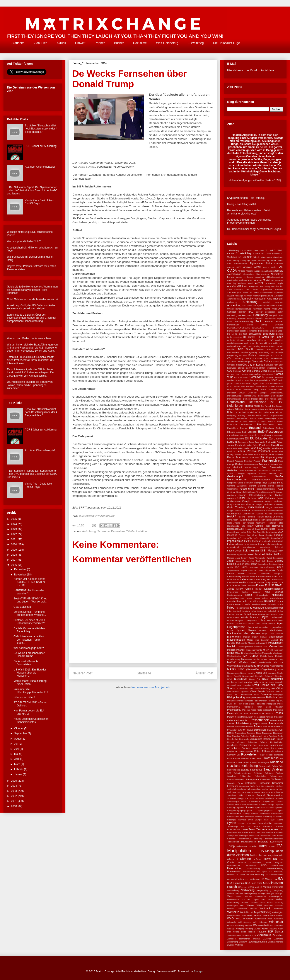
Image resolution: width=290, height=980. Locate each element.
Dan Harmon (247, 387)
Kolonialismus (277, 598)
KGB (281, 583)
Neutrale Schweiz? (264, 676)
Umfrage (257, 859)
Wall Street (267, 903)
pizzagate (268, 710)
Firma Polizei (261, 454)
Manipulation (276, 630)
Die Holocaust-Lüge (226, 43)
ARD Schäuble (235, 290)
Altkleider (260, 277)
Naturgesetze (233, 673)
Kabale (241, 573)
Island (243, 555)
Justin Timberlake (267, 570)
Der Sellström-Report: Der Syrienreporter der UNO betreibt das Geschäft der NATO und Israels (32, 190)
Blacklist (279, 340)
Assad (230, 296)
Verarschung (233, 890)
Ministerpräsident (253, 653)
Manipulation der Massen (243, 633)
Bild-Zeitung (255, 334)
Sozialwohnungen (267, 804)
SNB (252, 798)
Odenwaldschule (245, 688)
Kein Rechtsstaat (275, 579)
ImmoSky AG (234, 538)
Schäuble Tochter (274, 773)
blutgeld (263, 343)
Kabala (230, 573)
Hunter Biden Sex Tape (251, 532)
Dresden (251, 415)
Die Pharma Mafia (249, 406)
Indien (230, 544)
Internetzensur (235, 551)
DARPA (231, 390)
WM (271, 926)
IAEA (280, 532)
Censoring (239, 358)
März (17, 764)
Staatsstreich (234, 813)
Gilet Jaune (278, 492)
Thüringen (243, 836)
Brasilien (231, 349)
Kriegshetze (257, 608)
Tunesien (253, 846)
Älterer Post (204, 673)
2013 (14, 791)
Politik (279, 713)
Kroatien (246, 611)
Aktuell (61, 43)
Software (259, 798)
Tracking (258, 839)
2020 (14, 544)
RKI (236, 751)
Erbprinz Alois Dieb (237, 432)
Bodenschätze (234, 346)
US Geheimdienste (274, 875)
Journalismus (267, 567)
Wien (270, 919)
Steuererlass (277, 814)
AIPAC (258, 267)
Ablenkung (278, 257)
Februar (19, 769)
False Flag (256, 448)
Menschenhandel (236, 650)
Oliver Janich (257, 691)
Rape (259, 733)
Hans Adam (233, 520)
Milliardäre (240, 653)
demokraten (264, 396)
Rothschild (271, 758)
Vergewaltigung (264, 890)
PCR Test (237, 704)
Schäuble (258, 773)
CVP (229, 387)
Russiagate (264, 762)
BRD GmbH (246, 349)
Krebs (280, 604)
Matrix (250, 640)
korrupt (260, 601)
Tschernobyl (242, 846)
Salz (281, 766)
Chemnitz (232, 362)
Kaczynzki (278, 573)
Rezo (266, 748)
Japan (231, 561)
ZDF (270, 932)
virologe (261, 893)
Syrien (232, 823)
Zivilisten (267, 939)
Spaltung (231, 807)
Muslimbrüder (265, 662)
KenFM (243, 582)
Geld (281, 474)
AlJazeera (259, 271)
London (252, 624)
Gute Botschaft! (23, 607)
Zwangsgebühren (258, 942)
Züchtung (279, 939)
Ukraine (246, 859)
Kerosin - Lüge (264, 583)
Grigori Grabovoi (275, 507)
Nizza (252, 679)
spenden (279, 807)
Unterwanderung (274, 868)
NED (265, 673)
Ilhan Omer (252, 535)
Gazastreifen (276, 467)
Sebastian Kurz (268, 786)
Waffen (279, 899)
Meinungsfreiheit (245, 647)
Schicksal (232, 776)
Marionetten (234, 637)
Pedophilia (260, 704)
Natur (281, 669)
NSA (239, 685)
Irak (245, 551)
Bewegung (278, 328)
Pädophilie (251, 698)
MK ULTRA (251, 656)
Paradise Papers (245, 701)
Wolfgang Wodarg (244, 929)
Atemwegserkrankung (263, 296)
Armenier (279, 290)
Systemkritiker (265, 823)
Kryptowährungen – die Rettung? (246, 198)
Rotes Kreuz (256, 758)
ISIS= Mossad (269, 551)
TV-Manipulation (136, 531)
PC (282, 701)
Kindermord (233, 592)
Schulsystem (252, 779)
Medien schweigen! (258, 643)
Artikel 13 (247, 293)
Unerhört (242, 862)
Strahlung (268, 817)
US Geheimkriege (236, 879)
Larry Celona (258, 614)
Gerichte (262, 486)
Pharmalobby (234, 710)
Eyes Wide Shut (262, 442)
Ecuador (243, 421)
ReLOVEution (277, 742)
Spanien (250, 807)
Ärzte (256, 293)
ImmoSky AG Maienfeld (256, 538)
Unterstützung (254, 869)
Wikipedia (232, 922)
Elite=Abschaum (265, 424)
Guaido (260, 514)
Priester (274, 720)
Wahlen (245, 903)
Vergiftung (278, 890)
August (19, 739)
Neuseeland (248, 676)
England (255, 428)
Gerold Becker (275, 486)
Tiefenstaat (265, 836)
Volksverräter (233, 899)
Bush (251, 355)
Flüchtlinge (266, 457)
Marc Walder (276, 634)
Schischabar (245, 776)
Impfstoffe (266, 541)
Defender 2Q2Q (236, 393)
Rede (281, 736)
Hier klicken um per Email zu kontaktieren (251, 70)
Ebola (260, 418)
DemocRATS (250, 396)
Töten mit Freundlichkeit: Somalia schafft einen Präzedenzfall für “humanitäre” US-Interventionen (31, 360)
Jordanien (254, 567)
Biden (268, 331)
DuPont (252, 418)
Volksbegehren (276, 896)
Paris (256, 701)
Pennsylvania (233, 707)
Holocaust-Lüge (235, 529)
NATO (231, 669)
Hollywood (278, 526)
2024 (14, 524)
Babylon (242, 312)
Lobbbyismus (251, 620)
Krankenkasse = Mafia (239, 604)
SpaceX (279, 804)
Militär (231, 653)
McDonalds (241, 643)
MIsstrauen (278, 653)
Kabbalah (265, 573)
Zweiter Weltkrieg (235, 945)
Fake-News (277, 445)
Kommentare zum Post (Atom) (151, 687)
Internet (279, 547)
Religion (264, 742)
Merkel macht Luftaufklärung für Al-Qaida (30, 682)
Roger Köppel (266, 755)
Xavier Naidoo (269, 929)
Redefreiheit (233, 739)
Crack (237, 384)
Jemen (241, 564)
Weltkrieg (266, 912)
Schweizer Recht (247, 786)
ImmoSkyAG (277, 538)
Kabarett (252, 573)
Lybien (241, 630)
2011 (14, 801)
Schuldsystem (276, 776)
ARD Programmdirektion (271, 286)
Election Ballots (275, 421)
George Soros (275, 483)
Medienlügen (275, 643)
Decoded (247, 390)
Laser (280, 614)
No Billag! (263, 679)
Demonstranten (234, 399)
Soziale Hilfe (233, 804)
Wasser (250, 905)
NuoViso (247, 685)
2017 (14, 560)
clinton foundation (268, 368)
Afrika (269, 263)
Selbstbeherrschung (236, 789)
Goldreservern (234, 501)
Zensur (279, 932)
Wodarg (231, 929)
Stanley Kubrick (250, 814)
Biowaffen (251, 340)
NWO (256, 685)
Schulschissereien (236, 780)
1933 (256, 251)
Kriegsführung (242, 608)
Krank (280, 601)
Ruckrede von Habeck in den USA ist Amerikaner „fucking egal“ (249, 212)
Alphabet (268, 271)
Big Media (232, 334)
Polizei (231, 717)
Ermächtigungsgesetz (237, 435)
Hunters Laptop (270, 532)
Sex (234, 792)
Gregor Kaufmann (274, 501)
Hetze (280, 523)
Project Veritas (260, 724)
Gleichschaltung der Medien (266, 495)
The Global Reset (246, 833)
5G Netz (247, 257)
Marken (247, 637)
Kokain (265, 598)
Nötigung (257, 682)
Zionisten (278, 935)
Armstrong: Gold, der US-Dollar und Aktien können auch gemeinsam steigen (32, 307)
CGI (252, 358)
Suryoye (242, 820)
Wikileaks (279, 919)
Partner (100, 43)
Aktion (274, 267)
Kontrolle (231, 601)
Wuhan (257, 929)
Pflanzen (279, 707)
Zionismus (264, 935)
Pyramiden (232, 730)
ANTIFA (259, 283)
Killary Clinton (245, 589)
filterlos (238, 454)
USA (279, 879)
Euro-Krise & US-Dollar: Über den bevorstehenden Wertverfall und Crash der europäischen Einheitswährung (32, 318)
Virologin (279, 893)
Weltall (253, 909)
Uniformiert (256, 862)
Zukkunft (243, 942)
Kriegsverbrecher (274, 608)
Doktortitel (267, 409)
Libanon (254, 617)
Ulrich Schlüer (87, 167)
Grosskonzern (259, 511)
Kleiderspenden (235, 595)
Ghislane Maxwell (235, 492)
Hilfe (243, 526)
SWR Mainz (277, 820)
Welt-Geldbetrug (167, 43)
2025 (14, 519)
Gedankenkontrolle (248, 470)
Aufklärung (89, 531)
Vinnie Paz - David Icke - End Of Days (39, 202)
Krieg (231, 607)
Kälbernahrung (234, 576)
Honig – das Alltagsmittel (241, 204)
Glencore (231, 498)
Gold (261, 498)
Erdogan (252, 432)
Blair (246, 343)
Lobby (262, 620)
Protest (230, 727)
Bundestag (264, 352)
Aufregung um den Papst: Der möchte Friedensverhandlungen (249, 221)
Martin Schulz (259, 637)
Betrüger (279, 325)
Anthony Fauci (245, 283)
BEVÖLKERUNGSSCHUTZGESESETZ (246, 328)
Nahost (241, 666)
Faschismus (277, 448)
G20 (281, 464)
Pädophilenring (236, 698)
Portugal (270, 717)
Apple (280, 283)
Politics (269, 713)
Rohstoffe (279, 755)
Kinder (259, 589)
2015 (14, 781)
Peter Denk (264, 707)
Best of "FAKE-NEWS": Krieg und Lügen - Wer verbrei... (30, 600)
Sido (241, 795)
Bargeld (273, 315)
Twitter (253, 855)
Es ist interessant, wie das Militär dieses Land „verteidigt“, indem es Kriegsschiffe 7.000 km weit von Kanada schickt (30, 373)
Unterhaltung (235, 868)
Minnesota (267, 653)
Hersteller (271, 523)
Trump (231, 846)
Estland (241, 439)
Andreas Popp (246, 280)
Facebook (240, 445)
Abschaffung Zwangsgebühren (242, 260)
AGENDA (279, 263)
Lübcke (271, 624)
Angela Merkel (262, 280)
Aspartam (279, 293)
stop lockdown (247, 817)
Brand (280, 346)
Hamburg (251, 517)
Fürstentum (273, 464)
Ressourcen (245, 745)
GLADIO (242, 495)
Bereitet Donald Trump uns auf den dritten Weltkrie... (30, 613)
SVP (266, 820)
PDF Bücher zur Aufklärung (41, 146)
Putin (257, 726)
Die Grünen (278, 406)
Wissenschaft (261, 926)
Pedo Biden (249, 704)
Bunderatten (233, 352)
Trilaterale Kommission (270, 842)
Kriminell (237, 611)
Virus (230, 896)
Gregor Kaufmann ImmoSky (269, 504)
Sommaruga (233, 801)
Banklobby (261, 315)
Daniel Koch (261, 387)
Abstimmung (264, 260)
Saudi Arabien (273, 769)
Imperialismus (235, 541)
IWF (277, 555)
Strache (259, 817)
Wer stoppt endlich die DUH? (24, 241)
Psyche (250, 727)
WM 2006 (278, 926)
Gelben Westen (268, 474)
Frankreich (270, 461)
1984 (262, 251)
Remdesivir (232, 745)
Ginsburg (231, 495)
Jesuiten (273, 564)
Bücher (119, 43)
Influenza (239, 544)
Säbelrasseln (265, 766)
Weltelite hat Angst (250, 912)
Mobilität (279, 656)
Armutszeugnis (234, 293)
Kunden (231, 614)
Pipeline (246, 710)
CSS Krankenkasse (274, 384)
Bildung (280, 334)
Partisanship (274, 701)
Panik (280, 698)
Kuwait (247, 614)
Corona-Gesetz (241, 377)
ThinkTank (260, 833)
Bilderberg (269, 334)
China (267, 361)
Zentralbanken (234, 935)
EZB (273, 442)
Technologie (233, 826)
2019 (14, 550)
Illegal (262, 535)
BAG (251, 312)
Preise (230, 720)
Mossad (232, 662)
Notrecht (279, 682)
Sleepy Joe (243, 798)
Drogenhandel (276, 415)
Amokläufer (233, 280)
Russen (254, 762)
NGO (230, 679)
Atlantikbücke (233, 299)
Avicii (274, 309)
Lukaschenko (261, 627)
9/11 (256, 257)
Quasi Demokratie (257, 730)
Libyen (264, 617)
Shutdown (232, 795)
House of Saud (252, 529)
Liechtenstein (277, 617)
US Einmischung (255, 875)
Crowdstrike (246, 384)
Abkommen (267, 257)
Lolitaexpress (241, 624)
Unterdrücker (277, 865)
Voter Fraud (267, 899)
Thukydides (233, 836)
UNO (264, 865)
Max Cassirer (262, 640)
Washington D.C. (236, 906)
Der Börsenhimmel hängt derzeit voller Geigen (254, 229)
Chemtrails (257, 361)
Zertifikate (246, 935)
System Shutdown (247, 823)
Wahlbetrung (233, 903)
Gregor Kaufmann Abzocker (241, 504)
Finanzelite (248, 454)
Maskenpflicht (276, 637)
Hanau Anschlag (274, 517)
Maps (265, 634)
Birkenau (262, 340)
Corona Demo (260, 371)
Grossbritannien (243, 510)
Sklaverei (231, 798)
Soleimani (270, 798)
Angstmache (277, 280)
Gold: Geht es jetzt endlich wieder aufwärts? (33, 299)
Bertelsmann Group (240, 325)
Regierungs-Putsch (273, 739)
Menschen (276, 646)
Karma (236, 579)
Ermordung (254, 435)
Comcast (237, 371)
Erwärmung (278, 435)
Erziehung (232, 439)
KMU (243, 598)
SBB (229, 773)
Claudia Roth (272, 365)
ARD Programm (252, 286)
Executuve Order (246, 442)
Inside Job (264, 544)
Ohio (273, 688)
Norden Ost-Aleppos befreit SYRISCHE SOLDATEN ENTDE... (29, 582)
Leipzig (244, 617)
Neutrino (279, 676)
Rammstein (240, 733)
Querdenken (273, 730)
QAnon (242, 730)
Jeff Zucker (268, 561)
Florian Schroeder (251, 457)
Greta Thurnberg (237, 507)
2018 (14, 555)
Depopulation (257, 399)
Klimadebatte (262, 595)
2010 (14, 806)
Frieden (263, 464)
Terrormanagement (267, 829)
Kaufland (251, 579)
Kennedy (252, 583)
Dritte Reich (262, 415)
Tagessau (279, 823)
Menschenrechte (254, 650)
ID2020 (231, 535)
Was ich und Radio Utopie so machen (29, 338)
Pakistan (261, 698)
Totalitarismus (245, 839)
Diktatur (239, 409)
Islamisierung (233, 555)
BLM (252, 343)
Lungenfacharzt (276, 627)
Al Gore (241, 271)
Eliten (280, 424)
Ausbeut (279, 302)
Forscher (248, 461)
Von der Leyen (250, 899)
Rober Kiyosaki (246, 751)
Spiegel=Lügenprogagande (240, 811)
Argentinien (267, 290)
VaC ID (258, 887)
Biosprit (241, 340)
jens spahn (251, 564)
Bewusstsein (233, 331)
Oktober (19, 728)
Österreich (266, 694)
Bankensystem (245, 315)
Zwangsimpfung (276, 942)
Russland (276, 762)
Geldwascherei (259, 477)
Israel (250, 554)
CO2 (230, 371)
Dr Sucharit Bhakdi (244, 412)
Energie (244, 428)
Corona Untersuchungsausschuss (257, 374)
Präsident (279, 717)
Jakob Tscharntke (257, 558)
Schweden (265, 780)
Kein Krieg (261, 579)
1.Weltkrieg (233, 250)
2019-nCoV (258, 254)
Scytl (258, 786)
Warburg (279, 903)
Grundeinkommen (275, 511)
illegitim (269, 535)
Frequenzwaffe (251, 464)
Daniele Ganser (275, 387)
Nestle (280, 673)
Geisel (230, 474)
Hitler (267, 526)
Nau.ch (244, 673)
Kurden (239, 614)
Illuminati (278, 535)
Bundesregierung (249, 352)
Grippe (230, 511)
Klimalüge (277, 595)
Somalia (279, 798)
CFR (247, 358)
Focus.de (239, 461)
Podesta (244, 713)
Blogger (198, 971)
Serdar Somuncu (270, 789)
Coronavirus (257, 377)
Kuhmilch (272, 611)
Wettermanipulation (273, 915)
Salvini (275, 766)
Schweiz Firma (235, 783)
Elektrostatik (247, 424)
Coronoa (269, 377)
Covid (274, 380)
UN (275, 859)
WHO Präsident (244, 919)
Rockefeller (249, 754)
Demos (246, 399)
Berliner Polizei (274, 322)
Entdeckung (268, 428)
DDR (238, 390)
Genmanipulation (261, 480)
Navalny (252, 673)
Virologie (270, 893)
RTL (241, 762)
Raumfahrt (278, 733)
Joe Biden (241, 567)
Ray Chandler (234, 736)
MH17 (266, 650)
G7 (229, 467)
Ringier (230, 751)
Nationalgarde (276, 666)
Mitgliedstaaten (234, 656)
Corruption (238, 380)
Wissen (248, 926)
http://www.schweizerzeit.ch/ (97, 516)
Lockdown (272, 620)
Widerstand (260, 919)
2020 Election (273, 254)
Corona (246, 371)
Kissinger (256, 592)
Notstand (231, 685)
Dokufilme (140, 43)
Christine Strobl (234, 365)
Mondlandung (234, 659)
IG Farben (240, 535)
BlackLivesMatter (235, 343)
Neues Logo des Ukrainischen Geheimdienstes (31, 720)
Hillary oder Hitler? (24, 697)
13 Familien (246, 251)
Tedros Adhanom (263, 826)
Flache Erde (234, 457)
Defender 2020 (275, 390)
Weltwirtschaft (234, 916)
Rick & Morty (276, 748)
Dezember (21, 569)
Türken (272, 846)
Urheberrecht (249, 872)
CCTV (274, 355)
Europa (280, 439)
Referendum (245, 739)
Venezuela (278, 887)
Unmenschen (251, 865)
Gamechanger (252, 467)
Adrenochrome (241, 263)
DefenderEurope (235, 396)
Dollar (230, 412)
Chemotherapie (244, 362)
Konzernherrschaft (246, 601)
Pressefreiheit (259, 720)
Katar (243, 579)
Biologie (231, 340)
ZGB (254, 935)
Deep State (259, 390)
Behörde (242, 319)
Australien (257, 309)
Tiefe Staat (254, 836)
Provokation (240, 727)
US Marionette (252, 879)
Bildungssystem (235, 337)
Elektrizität (232, 424)
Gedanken (233, 470)
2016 (14, 565)
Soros (244, 801)
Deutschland (236, 402)
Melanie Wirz (261, 647)
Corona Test (233, 374)
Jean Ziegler (242, 561)
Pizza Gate (256, 710)
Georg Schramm (245, 483)
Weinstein (268, 906)
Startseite (18, 43)
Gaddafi (238, 467)
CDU (230, 358)
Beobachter (270, 319)
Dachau (236, 387)
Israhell (260, 554)
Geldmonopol (235, 476)
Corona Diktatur (275, 371)
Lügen (279, 623)
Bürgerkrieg (233, 355)
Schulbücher (260, 776)
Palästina (272, 698)
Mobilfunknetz (267, 656)
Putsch (264, 727)
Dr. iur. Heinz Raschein (267, 412)
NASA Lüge (263, 666)
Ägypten (248, 267)
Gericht (252, 486)
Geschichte (232, 489)
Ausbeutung (234, 305)
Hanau (260, 517)
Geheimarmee (264, 470)
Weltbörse (278, 909)
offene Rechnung (262, 688)
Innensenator (251, 544)
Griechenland (256, 507)
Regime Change (236, 742)
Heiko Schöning (260, 520)
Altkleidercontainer (274, 277)
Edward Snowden (258, 421)
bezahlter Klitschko (248, 331)
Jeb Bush (255, 561)
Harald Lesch (246, 520)
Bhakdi (261, 331)
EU (247, 438)
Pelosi (280, 704)
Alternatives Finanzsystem (256, 274)
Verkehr (231, 893)
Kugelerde (262, 611)
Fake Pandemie (261, 445)
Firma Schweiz (276, 454)
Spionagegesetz (265, 811)
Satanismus (256, 770)
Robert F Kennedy (264, 751)
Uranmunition (234, 871)
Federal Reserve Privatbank (253, 451)
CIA (245, 365)
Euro (272, 438)
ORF (236, 695)
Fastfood (231, 451)
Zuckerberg (233, 942)
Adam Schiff (277, 260)
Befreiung (232, 319)
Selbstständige (254, 789)
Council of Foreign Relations (257, 380)
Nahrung (251, 666)
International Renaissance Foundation (249, 547)
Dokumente (278, 409)
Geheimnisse (277, 470)
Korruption (270, 601)
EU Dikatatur (259, 438)
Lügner (250, 627)
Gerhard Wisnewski (237, 486)
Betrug (264, 325)
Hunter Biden (268, 529)
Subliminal (278, 817)
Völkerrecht (261, 896)
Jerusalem (263, 564)
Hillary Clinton (255, 526)
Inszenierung (277, 544)
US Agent (262, 872)
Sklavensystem (275, 795)
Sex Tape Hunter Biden (248, 792)
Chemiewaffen (276, 358)
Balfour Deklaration (266, 312)
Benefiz (259, 318)
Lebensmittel (233, 617)
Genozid (279, 480)
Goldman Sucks (274, 498)
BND (281, 343)
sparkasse (260, 807)
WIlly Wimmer (260, 922)
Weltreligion (278, 912)
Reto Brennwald (260, 745)
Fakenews (232, 448)
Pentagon (248, 707)
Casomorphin (264, 355)
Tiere (274, 836)
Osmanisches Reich (249, 695)
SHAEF (269, 792)
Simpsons (250, 795)
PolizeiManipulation (244, 717)
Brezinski (260, 349)
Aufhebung (232, 302)
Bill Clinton (249, 337)
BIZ (271, 340)
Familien (267, 448)
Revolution (257, 748)
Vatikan (267, 887)
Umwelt (80, 43)
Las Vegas (271, 614)
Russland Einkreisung (242, 766)
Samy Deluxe (234, 770)
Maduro (263, 630)
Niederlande (241, 679)
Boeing (257, 346)
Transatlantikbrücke (274, 839)
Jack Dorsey (241, 558)
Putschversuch (275, 726)
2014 (14, 786)
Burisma (243, 355)
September (21, 733)
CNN (281, 368)
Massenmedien (236, 640)
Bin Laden (277, 337)
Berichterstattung (244, 322)
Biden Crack (277, 331)
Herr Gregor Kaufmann (253, 523)
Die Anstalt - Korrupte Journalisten (26, 663)
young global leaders (244, 932)
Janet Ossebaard (275, 558)
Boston (264, 346)
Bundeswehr (277, 352)
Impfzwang (277, 541)
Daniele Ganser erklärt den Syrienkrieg (29, 630)
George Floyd (261, 483)
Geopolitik (232, 483)
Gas (264, 467)
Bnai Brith (273, 343)
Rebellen (245, 736)
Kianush (252, 586)
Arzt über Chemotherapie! (40, 167)
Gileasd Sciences (264, 492)
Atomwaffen (260, 299)
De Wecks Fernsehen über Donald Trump (29, 655)
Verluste (239, 893)
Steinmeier (265, 814)
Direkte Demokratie (253, 409)
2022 (14, 534)
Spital (280, 811)
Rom (229, 758)
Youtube (262, 932)
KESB (275, 583)
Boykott (273, 346)
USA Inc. (243, 887)
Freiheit (239, 464)
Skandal (261, 795)
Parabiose (232, 701)
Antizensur (270, 283)
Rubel (246, 762)
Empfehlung (233, 428)
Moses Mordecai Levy (272, 659)
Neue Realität (234, 676)
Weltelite (233, 912)
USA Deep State (254, 883)
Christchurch (277, 362)
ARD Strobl (252, 290)
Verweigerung (250, 893)
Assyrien (248, 296)
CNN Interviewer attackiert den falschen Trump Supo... (29, 640)
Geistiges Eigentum (246, 474)
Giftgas (251, 492)
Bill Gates (263, 337)
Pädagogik (278, 695)
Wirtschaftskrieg (236, 926)
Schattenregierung (242, 773)
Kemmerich (233, 583)
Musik (254, 662)
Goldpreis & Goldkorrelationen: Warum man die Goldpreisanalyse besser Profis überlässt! (32, 290)
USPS (251, 887)
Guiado (269, 514)
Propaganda (276, 723)
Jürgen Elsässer (248, 570)
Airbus (266, 267)
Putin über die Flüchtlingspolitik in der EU (31, 691)
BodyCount (247, 346)
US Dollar (240, 875)
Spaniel (240, 807)
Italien (270, 555)
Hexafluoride (233, 526)
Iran (251, 550)
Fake (249, 445)
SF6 (263, 792)
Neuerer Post (82, 673)
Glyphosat (252, 498)
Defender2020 (276, 393)
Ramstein (251, 733)
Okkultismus (233, 692)
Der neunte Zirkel (274, 399)
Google (246, 501)
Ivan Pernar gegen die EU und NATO (29, 712)
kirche (245, 592)
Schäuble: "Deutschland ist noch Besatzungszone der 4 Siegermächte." (41, 129)
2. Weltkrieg (196, 43)
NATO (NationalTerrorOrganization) (257, 669)
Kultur (280, 611)
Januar (19, 774)
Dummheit (242, 418)
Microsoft (279, 650)
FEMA (275, 451)
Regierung (257, 739)
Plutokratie (233, 713)
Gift (246, 492)
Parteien (263, 701)
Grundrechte (249, 514)
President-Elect (241, 720)
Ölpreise (270, 692)
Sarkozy (245, 770)
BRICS (270, 349)
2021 (14, 539)
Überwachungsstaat (268, 855)
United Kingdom (274, 862)
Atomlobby (247, 299)
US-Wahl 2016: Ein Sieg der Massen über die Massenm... (30, 673)
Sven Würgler (255, 820)
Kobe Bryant (253, 598)
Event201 (232, 442)
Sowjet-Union (269, 801)
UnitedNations (234, 865)
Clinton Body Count (248, 368)
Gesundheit (247, 489)
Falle (247, 448)
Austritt (267, 309)
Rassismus (267, 733)
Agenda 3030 (234, 267)
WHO (230, 919)
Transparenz (233, 842)
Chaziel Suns (262, 358)
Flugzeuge (278, 457)
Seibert (280, 786)
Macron (252, 630)
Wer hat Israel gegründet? (29, 648)
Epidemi (279, 428)
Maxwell (274, 640)
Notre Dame (268, 682)
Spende (270, 807)
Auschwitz (247, 305)
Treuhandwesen (248, 842)
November (21, 575)
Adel (229, 263)
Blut (257, 343)
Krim (229, 611)
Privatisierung (244, 723)
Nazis (259, 673)
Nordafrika (277, 679)
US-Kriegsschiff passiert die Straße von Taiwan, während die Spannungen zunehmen (30, 385)
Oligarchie (245, 692)
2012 (14, 796)
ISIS (257, 551)
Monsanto (246, 659)
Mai (17, 754)
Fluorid (230, 461)
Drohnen (231, 418)
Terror (252, 829)
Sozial (280, 801)
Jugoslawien (233, 570)
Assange (239, 296)
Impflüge (257, 541)
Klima (249, 595)
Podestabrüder (257, 713)
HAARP (232, 517)
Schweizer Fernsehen (111, 531)
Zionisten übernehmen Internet (244, 939)
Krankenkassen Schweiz (264, 604)
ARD (240, 286)
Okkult (280, 688)
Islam (281, 551)
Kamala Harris (249, 576)
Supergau (232, 820)
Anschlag (231, 283)
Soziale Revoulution (249, 804)
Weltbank (265, 909)
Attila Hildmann (275, 299)
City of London (256, 365)
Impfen (248, 541)
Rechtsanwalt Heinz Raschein (263, 736)
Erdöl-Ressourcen (270, 432)
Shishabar (278, 792)
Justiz (280, 570)
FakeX (241, 448)
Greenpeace (258, 501)
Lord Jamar (261, 624)
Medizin (232, 647)
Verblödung (248, 890)
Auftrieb (267, 302)
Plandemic (278, 710)
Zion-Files (40, 43)
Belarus (251, 319)
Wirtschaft (276, 922)
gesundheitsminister (266, 489)
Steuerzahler (233, 817)
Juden (279, 567)
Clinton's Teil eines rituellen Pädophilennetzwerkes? (29, 622)
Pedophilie (271, 704)
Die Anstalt (266, 406)
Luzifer (230, 630)
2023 (14, 529)
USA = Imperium (236, 883)
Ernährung (266, 435)
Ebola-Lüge (270, 418)
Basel (280, 315)
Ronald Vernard (241, 758)
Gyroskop (279, 514)
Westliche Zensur (251, 915)
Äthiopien (279, 296)
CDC (281, 355)
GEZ (281, 489)
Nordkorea (232, 682)
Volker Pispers (244, 896)
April (17, 759)
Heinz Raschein (276, 520)
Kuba (253, 611)
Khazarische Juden (237, 585)
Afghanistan (257, 263)
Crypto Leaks (258, 384)
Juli (16, 744)
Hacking (241, 517)
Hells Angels (234, 523)
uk (237, 859)
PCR (229, 704)
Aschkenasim (266, 293)
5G (240, 257)
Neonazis (272, 673)
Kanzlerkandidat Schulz (267, 576)
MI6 (272, 650)
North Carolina (245, 682)
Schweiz (277, 779)
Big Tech (243, 334)
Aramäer (232, 286)
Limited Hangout (235, 620)
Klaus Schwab (274, 592)
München (243, 662)
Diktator (231, 409)
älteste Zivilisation (245, 277)
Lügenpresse (236, 627)
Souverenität (254, 801)
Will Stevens (245, 922)
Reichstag (252, 742)
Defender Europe (257, 393)
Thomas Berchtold (274, 833)
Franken (257, 461)
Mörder (256, 659)
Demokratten (277, 396)
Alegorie (250, 271)
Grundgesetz (234, 514)
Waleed (254, 903)
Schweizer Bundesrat (257, 783)
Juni (17, 749)
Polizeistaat (259, 717)
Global (241, 498)
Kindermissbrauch (274, 589)
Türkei (263, 846)
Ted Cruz (246, 826)
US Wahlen (267, 879)
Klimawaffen (233, 598)
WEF (259, 905)
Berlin (259, 322)
